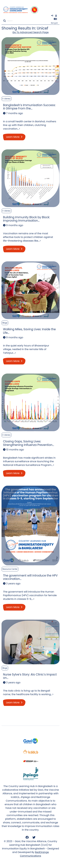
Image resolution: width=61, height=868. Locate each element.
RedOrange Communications (34, 854)
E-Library (6, 99)
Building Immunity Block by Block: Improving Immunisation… (26, 219)
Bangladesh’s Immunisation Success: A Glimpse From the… (29, 107)
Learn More (14, 137)
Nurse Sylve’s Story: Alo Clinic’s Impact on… (30, 676)
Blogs (5, 323)
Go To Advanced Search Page (31, 32)
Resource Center (10, 569)
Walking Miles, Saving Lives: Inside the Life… (29, 331)
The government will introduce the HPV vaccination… (30, 577)
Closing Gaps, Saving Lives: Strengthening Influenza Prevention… (29, 443)
